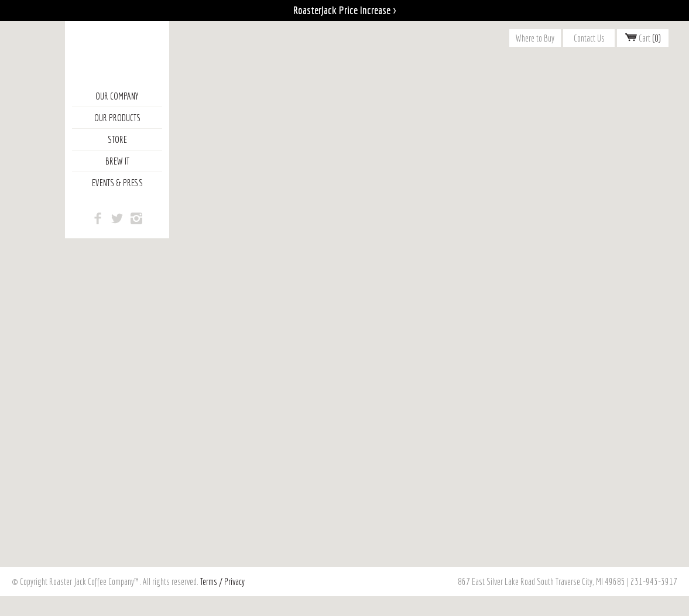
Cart (643, 38)
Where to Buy (535, 38)
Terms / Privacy (222, 581)
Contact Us (589, 38)
